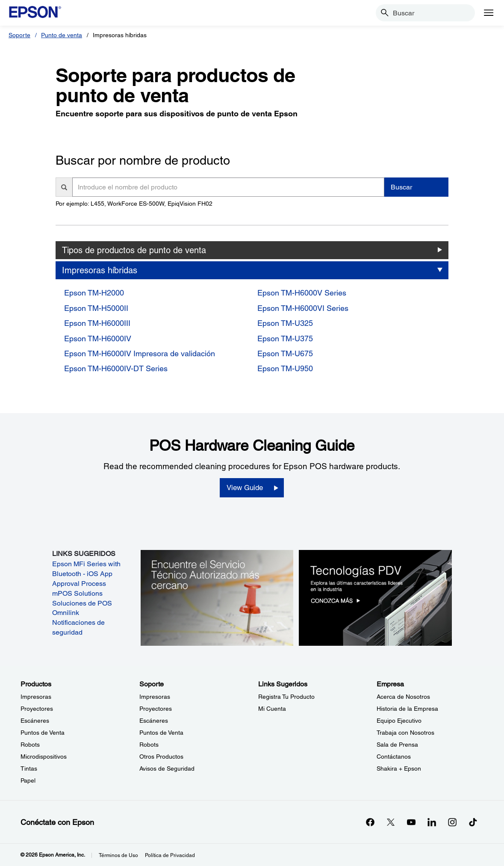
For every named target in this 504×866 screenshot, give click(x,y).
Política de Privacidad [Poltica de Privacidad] (170, 855)
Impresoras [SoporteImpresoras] (155, 697)
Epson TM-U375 (285, 338)
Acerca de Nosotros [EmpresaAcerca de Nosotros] (403, 697)
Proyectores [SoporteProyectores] (156, 709)
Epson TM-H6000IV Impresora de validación (140, 353)
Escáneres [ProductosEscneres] (35, 721)
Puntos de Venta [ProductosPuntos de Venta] (43, 733)
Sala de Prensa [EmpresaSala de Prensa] (397, 745)
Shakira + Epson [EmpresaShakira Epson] (399, 768)
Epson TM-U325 (285, 323)
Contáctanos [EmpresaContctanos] (394, 757)
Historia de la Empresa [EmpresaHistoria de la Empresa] (407, 709)
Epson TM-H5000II (96, 308)
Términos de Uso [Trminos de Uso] (118, 855)
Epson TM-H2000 (94, 293)
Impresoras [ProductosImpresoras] (36, 697)
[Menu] (489, 13)
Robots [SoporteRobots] (149, 745)
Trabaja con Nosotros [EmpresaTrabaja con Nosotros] (405, 733)
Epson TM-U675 (285, 353)
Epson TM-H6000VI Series (303, 308)
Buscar (401, 187)
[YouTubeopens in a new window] (411, 822)
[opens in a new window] (473, 822)
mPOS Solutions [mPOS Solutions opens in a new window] (77, 593)
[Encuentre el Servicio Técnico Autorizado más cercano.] (217, 597)
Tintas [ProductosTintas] (29, 768)
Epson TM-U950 (285, 368)
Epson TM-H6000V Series (302, 293)
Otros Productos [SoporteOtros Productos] (161, 757)
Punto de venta (62, 35)
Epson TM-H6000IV (98, 338)
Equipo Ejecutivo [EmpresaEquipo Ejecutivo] (399, 721)
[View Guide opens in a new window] (252, 488)
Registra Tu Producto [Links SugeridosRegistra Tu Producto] (286, 697)
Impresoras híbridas (100, 270)
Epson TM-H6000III (97, 323)
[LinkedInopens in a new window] (432, 822)
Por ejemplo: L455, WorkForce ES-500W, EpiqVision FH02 (134, 204)
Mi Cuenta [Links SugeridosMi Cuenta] (272, 709)
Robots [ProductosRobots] (30, 745)
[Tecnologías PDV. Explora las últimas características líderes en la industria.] (375, 597)
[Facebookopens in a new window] (370, 822)
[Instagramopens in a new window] (452, 822)
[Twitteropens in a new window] (391, 822)
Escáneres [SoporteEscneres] (154, 721)
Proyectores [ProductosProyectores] (37, 709)
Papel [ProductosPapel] (28, 780)
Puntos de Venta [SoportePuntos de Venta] (161, 733)
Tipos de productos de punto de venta (134, 250)
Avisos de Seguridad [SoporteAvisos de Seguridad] (167, 768)
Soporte (19, 35)
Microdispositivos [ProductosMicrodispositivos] (44, 757)
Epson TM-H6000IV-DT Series (116, 368)
